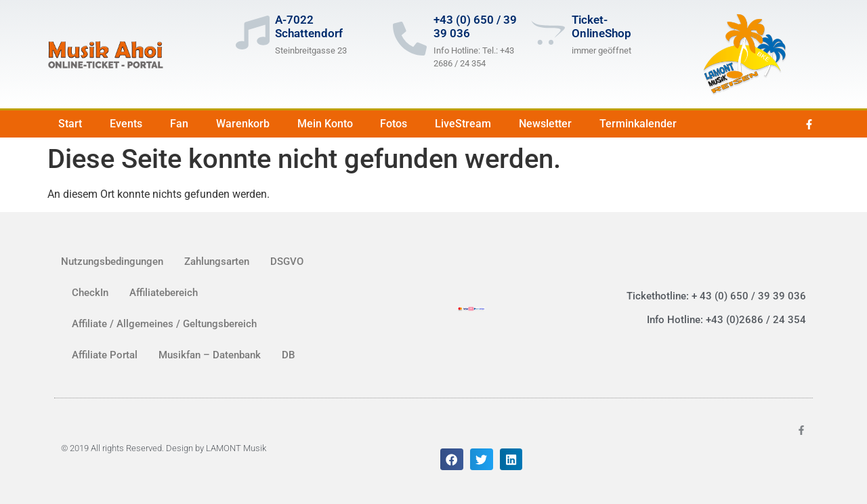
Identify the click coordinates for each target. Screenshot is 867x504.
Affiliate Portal (105, 355)
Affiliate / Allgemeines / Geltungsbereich (164, 324)
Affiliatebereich (164, 293)
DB (288, 355)
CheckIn (90, 293)
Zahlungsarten (217, 261)
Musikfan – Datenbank (210, 355)
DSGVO (287, 261)
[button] (452, 459)
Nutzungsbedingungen (112, 261)
